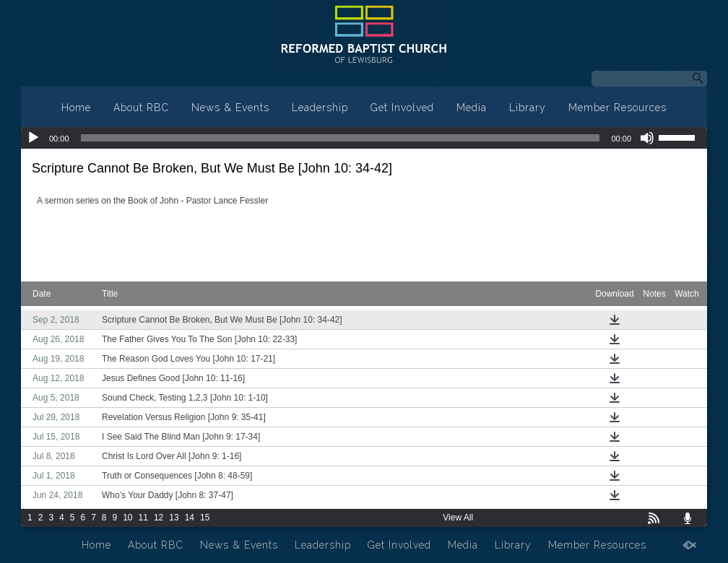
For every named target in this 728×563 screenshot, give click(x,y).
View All (458, 518)
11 (143, 518)
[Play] (33, 138)
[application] (364, 138)
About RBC (141, 108)
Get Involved (402, 108)
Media (472, 108)
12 (159, 518)
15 (205, 518)
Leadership (320, 108)
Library (528, 108)
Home (76, 108)
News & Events (230, 108)
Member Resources (617, 108)
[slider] (341, 138)
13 (174, 518)
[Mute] (647, 138)
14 (190, 518)
